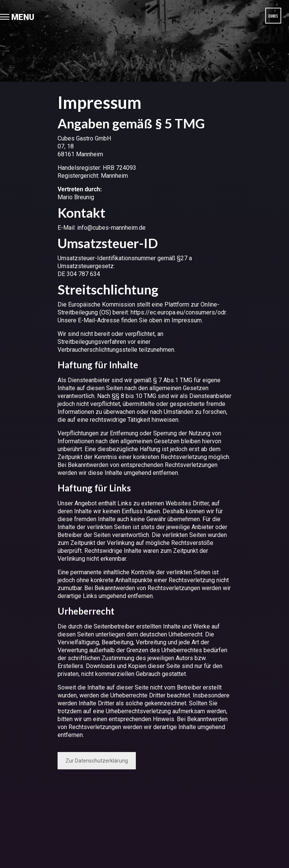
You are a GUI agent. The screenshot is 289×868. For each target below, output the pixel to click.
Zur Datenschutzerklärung (97, 761)
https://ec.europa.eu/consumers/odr (178, 312)
